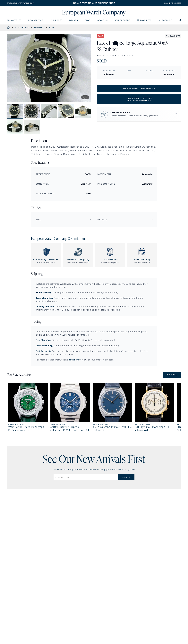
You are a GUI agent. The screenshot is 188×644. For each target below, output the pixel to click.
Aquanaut (39, 28)
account (165, 20)
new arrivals (36, 20)
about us (102, 20)
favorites (144, 20)
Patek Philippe (22, 28)
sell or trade (122, 20)
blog (87, 20)
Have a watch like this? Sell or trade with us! (139, 100)
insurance (56, 20)
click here (74, 363)
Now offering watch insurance (94, 3)
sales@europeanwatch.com (20, 3)
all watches (14, 20)
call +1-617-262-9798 (172, 3)
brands (73, 20)
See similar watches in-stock (139, 89)
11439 (51, 28)
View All (172, 378)
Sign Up (126, 480)
